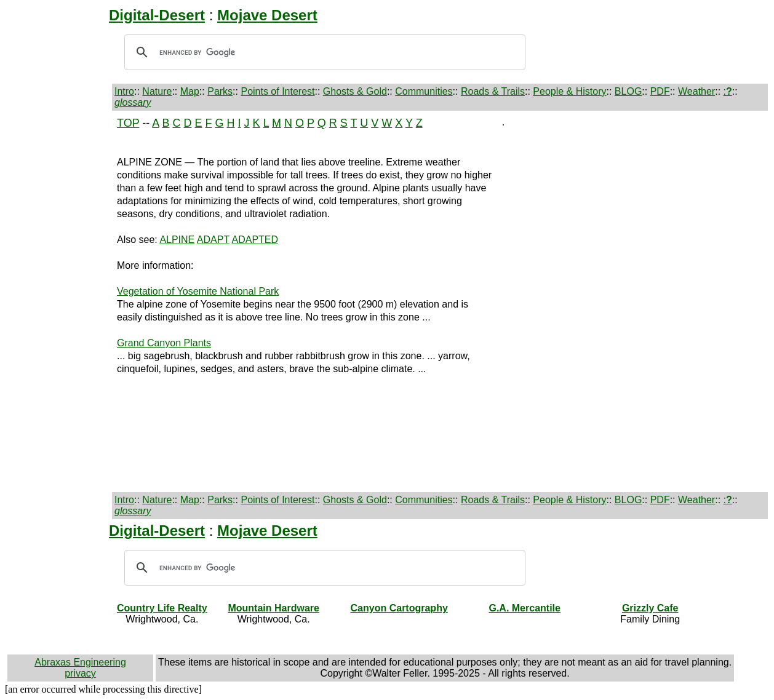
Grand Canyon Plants (164, 343)
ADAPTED (255, 240)
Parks (220, 91)
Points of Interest (277, 91)
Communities (424, 91)
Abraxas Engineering (80, 662)
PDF (660, 91)
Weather (696, 91)
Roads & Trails (493, 91)
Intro (124, 91)
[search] (323, 52)
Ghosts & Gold (355, 91)
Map (190, 91)
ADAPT (213, 240)
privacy (80, 673)
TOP (128, 123)
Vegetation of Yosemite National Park (198, 291)
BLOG (628, 91)
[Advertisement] (60, 301)
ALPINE (177, 240)
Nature (157, 91)
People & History (569, 91)
